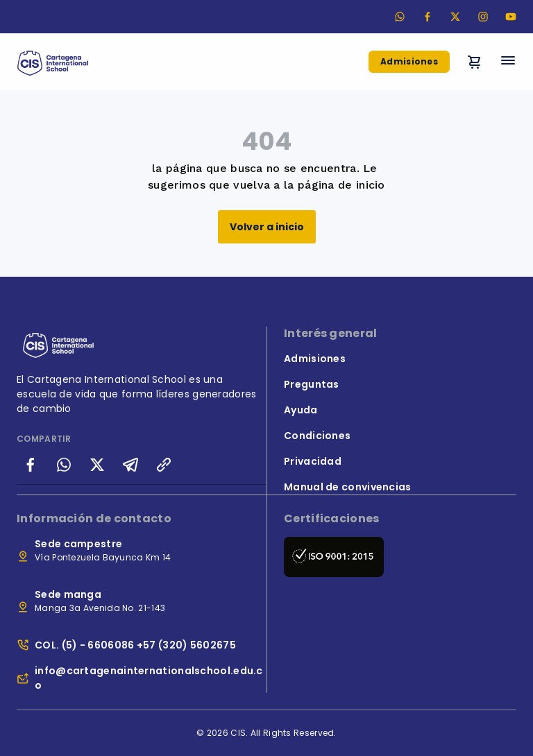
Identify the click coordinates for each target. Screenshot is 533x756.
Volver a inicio (267, 227)
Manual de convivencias (348, 487)
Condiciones (317, 436)
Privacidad (313, 461)
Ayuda (301, 410)
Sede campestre (78, 544)
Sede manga (68, 594)
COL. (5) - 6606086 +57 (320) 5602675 (135, 645)
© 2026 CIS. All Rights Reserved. (266, 733)
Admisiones (409, 61)
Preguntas (312, 384)
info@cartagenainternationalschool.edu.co (149, 678)
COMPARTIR (44, 439)
